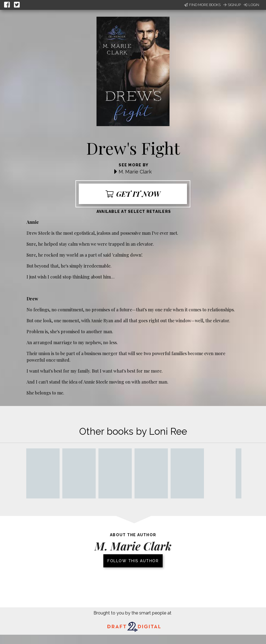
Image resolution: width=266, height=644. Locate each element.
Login (251, 5)
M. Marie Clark (135, 172)
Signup (232, 5)
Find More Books (202, 5)
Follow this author (133, 561)
